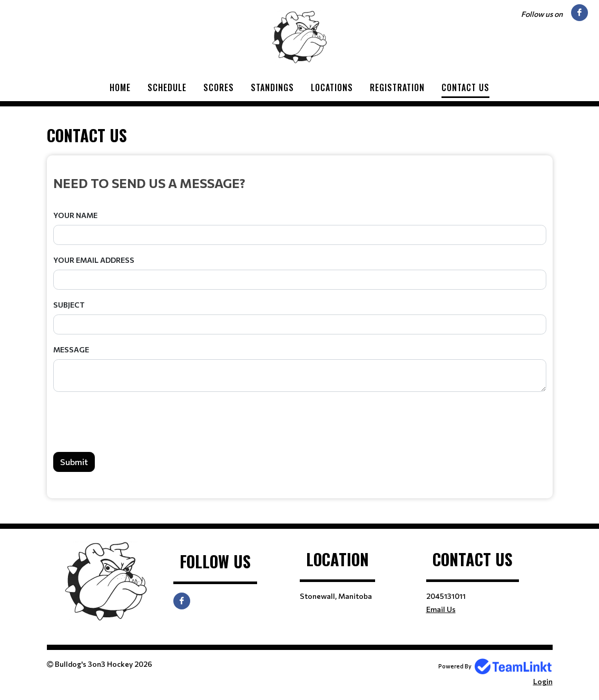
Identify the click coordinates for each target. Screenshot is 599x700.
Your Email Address (94, 260)
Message (71, 349)
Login (543, 681)
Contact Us (465, 87)
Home (120, 87)
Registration (397, 87)
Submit (74, 462)
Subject (69, 305)
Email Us (441, 609)
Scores (219, 87)
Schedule (167, 87)
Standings (272, 87)
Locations (332, 87)
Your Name (75, 215)
